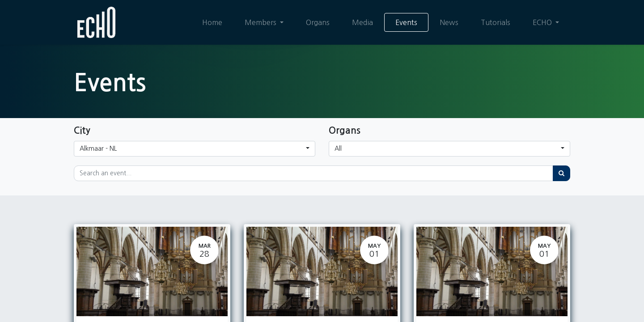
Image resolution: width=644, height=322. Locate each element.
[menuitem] (212, 22)
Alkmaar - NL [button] (98, 148)
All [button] (338, 148)
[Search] (561, 173)
